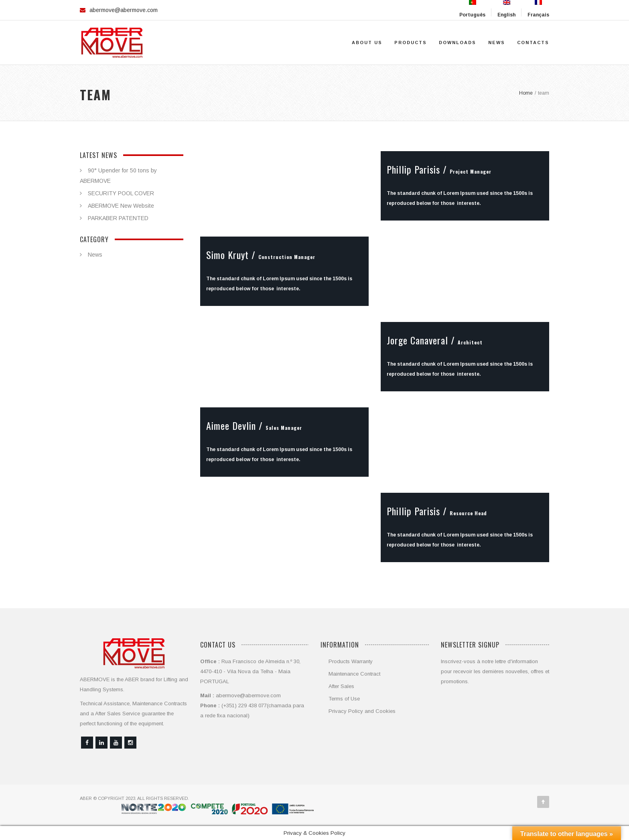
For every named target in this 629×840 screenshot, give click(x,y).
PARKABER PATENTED (118, 218)
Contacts (533, 43)
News (497, 43)
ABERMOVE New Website (121, 206)
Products (411, 43)
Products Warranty (351, 661)
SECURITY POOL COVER (121, 193)
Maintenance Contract (354, 674)
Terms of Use (344, 699)
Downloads (458, 43)
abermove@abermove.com (124, 10)
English (506, 9)
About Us (367, 43)
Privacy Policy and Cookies (362, 711)
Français (538, 9)
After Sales (341, 686)
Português (472, 9)
